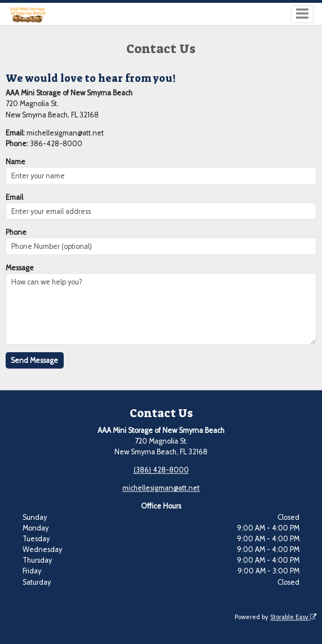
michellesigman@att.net (161, 489)
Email (14, 197)
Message (20, 268)
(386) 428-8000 (161, 470)
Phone (16, 232)
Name (16, 162)
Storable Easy (293, 617)
